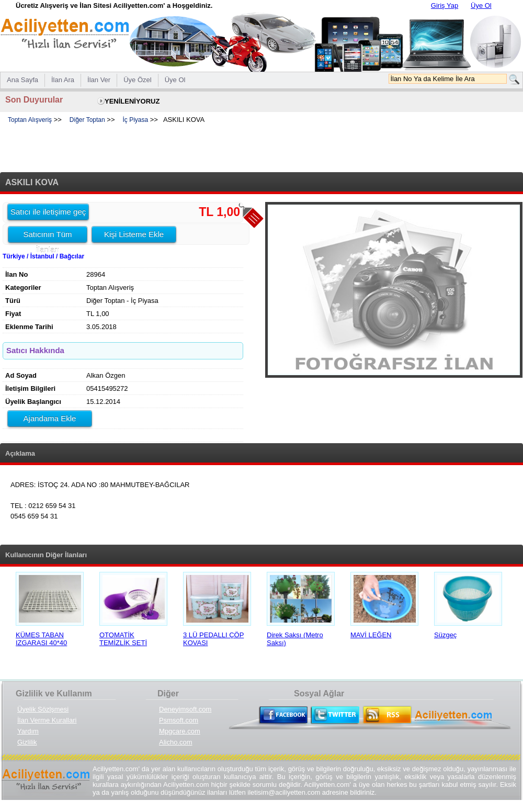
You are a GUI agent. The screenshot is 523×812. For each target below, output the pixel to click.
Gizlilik (27, 742)
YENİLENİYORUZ (132, 101)
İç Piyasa (135, 120)
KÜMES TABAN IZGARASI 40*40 (41, 639)
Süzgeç (445, 635)
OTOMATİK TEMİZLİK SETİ (123, 639)
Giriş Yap (445, 5)
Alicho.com (176, 742)
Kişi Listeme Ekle (134, 234)
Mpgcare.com (180, 731)
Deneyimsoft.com (185, 709)
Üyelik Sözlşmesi (43, 709)
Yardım (28, 731)
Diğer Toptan (87, 120)
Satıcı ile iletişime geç (48, 212)
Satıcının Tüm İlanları (47, 236)
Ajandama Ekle (50, 418)
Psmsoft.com (179, 720)
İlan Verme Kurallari (47, 720)
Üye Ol (481, 5)
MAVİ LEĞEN (371, 635)
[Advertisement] (261, 149)
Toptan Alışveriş (30, 120)
